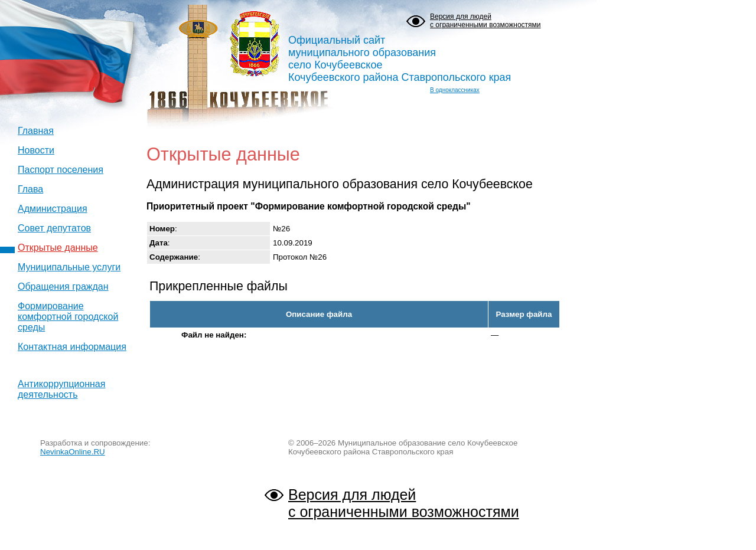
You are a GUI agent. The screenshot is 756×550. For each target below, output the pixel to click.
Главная (36, 131)
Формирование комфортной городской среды (68, 317)
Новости (36, 150)
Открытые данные (58, 248)
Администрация (53, 209)
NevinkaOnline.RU (73, 452)
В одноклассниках (455, 90)
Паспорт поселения (61, 170)
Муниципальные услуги (69, 267)
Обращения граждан (63, 287)
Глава (30, 189)
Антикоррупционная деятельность (61, 389)
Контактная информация (72, 347)
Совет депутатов (54, 228)
